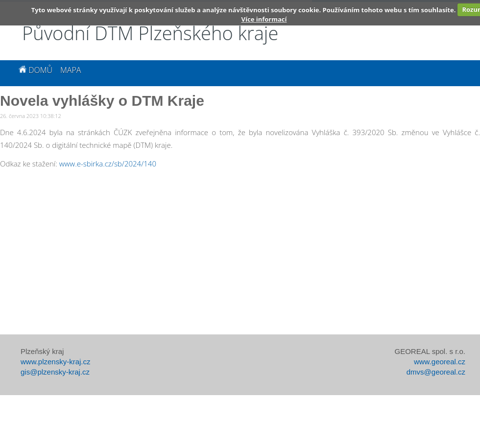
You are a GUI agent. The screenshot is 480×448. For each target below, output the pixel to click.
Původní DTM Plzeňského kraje (150, 33)
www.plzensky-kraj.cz (56, 362)
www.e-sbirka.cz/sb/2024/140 (108, 164)
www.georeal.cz (440, 362)
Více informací (264, 19)
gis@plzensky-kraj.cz (55, 372)
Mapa (71, 70)
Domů (36, 70)
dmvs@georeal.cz (436, 372)
